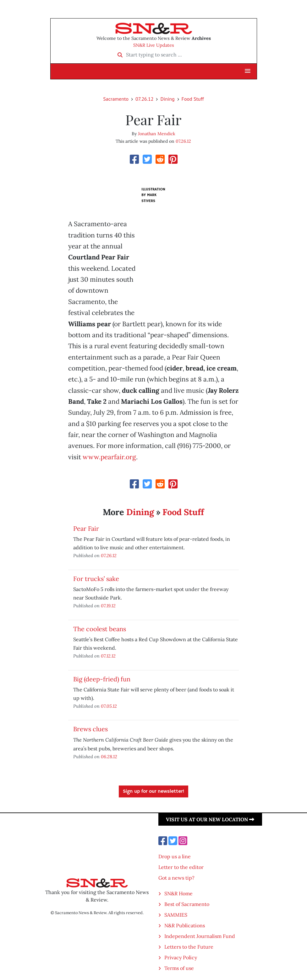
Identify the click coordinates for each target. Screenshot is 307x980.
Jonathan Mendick (157, 134)
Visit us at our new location (210, 819)
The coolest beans (100, 629)
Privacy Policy (181, 957)
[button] (248, 71)
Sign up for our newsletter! (153, 791)
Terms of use (179, 968)
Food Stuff (193, 99)
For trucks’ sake (96, 579)
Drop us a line (175, 856)
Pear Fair (86, 528)
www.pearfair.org (109, 457)
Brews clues (90, 729)
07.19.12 (108, 606)
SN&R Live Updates (154, 45)
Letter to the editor (181, 867)
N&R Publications (185, 925)
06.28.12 (109, 756)
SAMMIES (176, 915)
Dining (167, 99)
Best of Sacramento (187, 904)
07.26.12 (144, 99)
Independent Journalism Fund (200, 936)
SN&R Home (178, 893)
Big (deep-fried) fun (102, 679)
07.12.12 (108, 656)
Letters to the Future (189, 947)
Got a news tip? (176, 878)
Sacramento (116, 99)
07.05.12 (109, 706)
